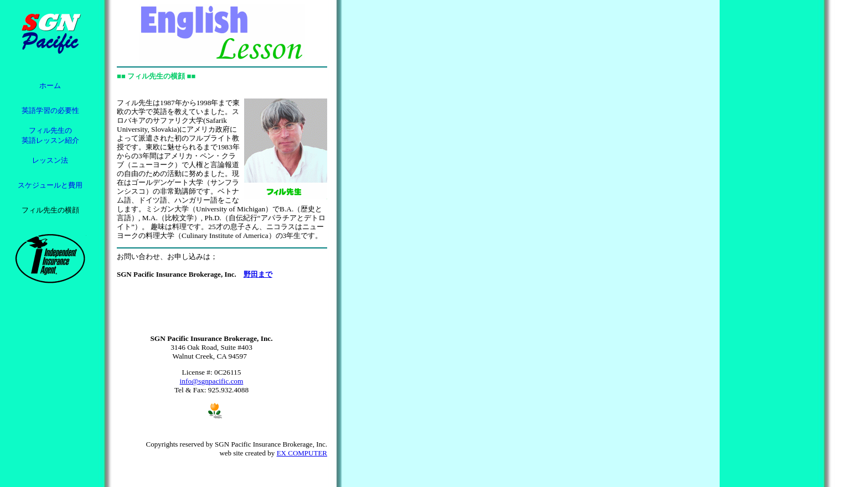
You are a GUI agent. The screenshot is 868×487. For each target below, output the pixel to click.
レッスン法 (50, 160)
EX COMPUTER (302, 453)
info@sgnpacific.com (212, 381)
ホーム (50, 86)
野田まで (258, 274)
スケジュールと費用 (50, 185)
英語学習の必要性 (50, 110)
